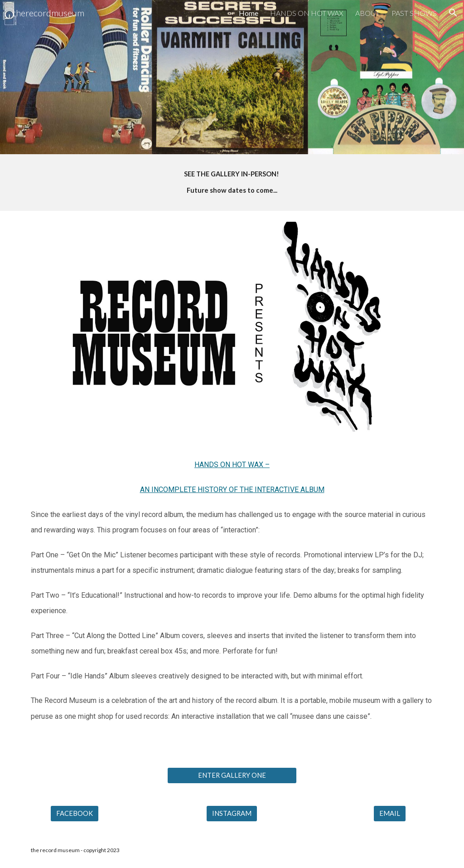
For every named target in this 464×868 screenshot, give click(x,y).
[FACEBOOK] (75, 813)
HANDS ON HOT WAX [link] (307, 13)
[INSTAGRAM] (232, 813)
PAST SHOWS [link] (414, 13)
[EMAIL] (390, 813)
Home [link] (249, 13)
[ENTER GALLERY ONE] (232, 775)
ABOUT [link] (367, 13)
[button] (453, 13)
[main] (232, 183)
